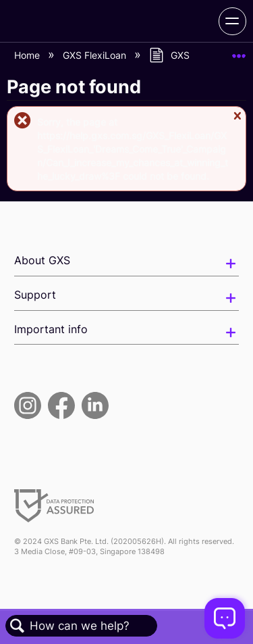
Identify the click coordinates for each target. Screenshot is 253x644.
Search (18, 626)
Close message (237, 122)
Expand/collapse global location (239, 52)
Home (28, 55)
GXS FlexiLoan (96, 55)
